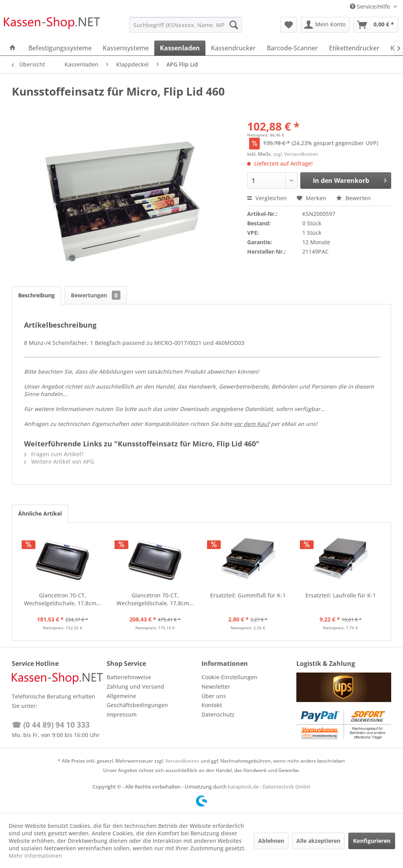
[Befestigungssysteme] (60, 48)
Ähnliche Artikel (40, 513)
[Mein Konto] (325, 25)
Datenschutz (218, 714)
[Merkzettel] (289, 25)
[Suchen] (234, 25)
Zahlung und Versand (135, 686)
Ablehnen (271, 841)
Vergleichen (267, 198)
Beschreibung (36, 295)
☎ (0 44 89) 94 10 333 (51, 725)
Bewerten (353, 198)
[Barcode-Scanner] (292, 48)
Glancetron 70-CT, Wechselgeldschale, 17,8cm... (63, 599)
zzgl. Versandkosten (296, 154)
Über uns (214, 696)
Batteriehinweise (129, 677)
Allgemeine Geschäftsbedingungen (137, 701)
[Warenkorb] (376, 25)
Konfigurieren (372, 841)
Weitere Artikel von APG (59, 462)
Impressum (122, 714)
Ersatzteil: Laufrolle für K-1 (341, 595)
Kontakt (212, 705)
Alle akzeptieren (318, 841)
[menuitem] (186, 25)
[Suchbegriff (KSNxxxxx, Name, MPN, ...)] (186, 25)
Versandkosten (182, 761)
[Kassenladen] (180, 48)
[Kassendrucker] (233, 48)
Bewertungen (96, 295)
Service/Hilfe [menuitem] (371, 6)
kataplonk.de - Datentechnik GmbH (269, 787)
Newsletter (216, 686)
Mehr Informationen (35, 856)
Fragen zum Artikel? (54, 454)
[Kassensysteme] (126, 48)
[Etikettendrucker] (354, 48)
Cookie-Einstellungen (229, 677)
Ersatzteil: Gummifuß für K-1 (248, 595)
